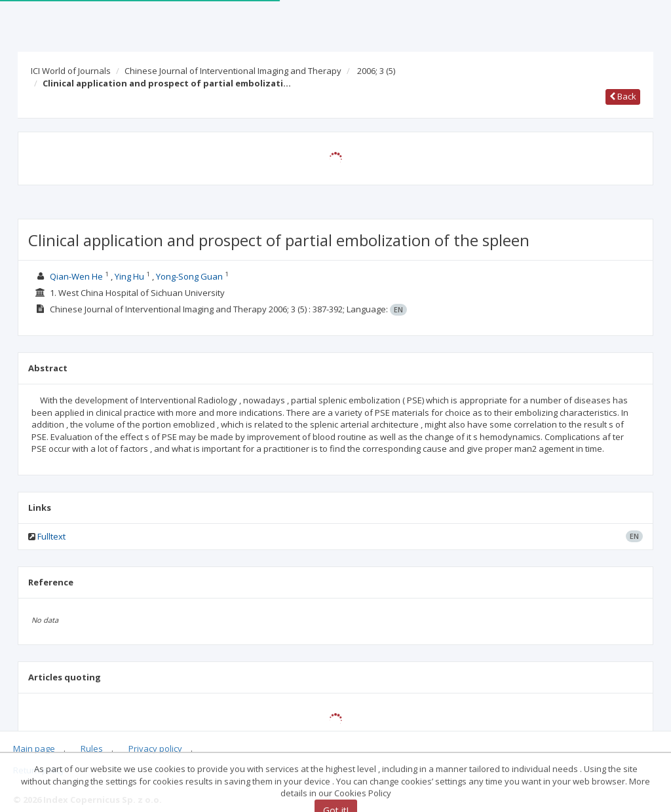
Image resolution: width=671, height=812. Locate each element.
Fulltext (51, 536)
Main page (34, 748)
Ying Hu (129, 276)
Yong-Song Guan (189, 276)
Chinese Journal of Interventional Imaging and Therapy (233, 71)
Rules (92, 748)
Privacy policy (155, 748)
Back (623, 96)
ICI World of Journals (71, 71)
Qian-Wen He (76, 276)
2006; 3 (376, 71)
